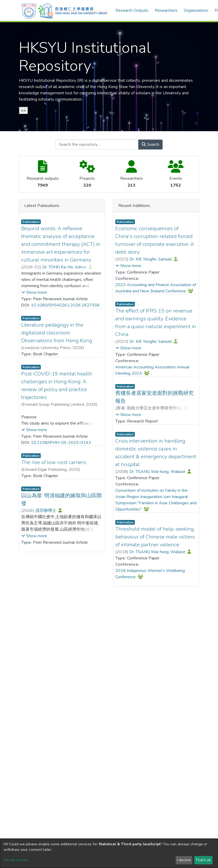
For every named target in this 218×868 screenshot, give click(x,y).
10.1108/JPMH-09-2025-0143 (61, 443)
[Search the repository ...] (97, 144)
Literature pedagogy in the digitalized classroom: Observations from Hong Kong (57, 333)
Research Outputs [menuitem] (132, 10)
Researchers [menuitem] (166, 10)
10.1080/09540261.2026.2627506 (65, 305)
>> (24, 111)
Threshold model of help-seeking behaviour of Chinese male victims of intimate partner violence (155, 537)
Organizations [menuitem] (196, 10)
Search (150, 144)
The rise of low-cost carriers (54, 462)
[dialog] (109, 853)
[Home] (65, 10)
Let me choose (16, 860)
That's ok (203, 860)
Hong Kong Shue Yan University (126, 87)
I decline (184, 860)
